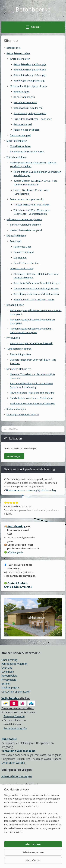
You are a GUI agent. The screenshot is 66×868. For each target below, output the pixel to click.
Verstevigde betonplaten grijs (29, 81)
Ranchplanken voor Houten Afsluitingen (31, 398)
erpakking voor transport (19, 751)
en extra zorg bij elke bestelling (31, 490)
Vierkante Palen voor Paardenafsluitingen (33, 403)
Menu (33, 27)
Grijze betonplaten (20, 59)
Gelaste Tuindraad (24, 252)
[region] (33, 815)
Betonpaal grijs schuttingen (28, 108)
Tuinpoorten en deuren (19, 349)
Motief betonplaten (17, 141)
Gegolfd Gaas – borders (26, 263)
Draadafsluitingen (16, 236)
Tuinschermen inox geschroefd (27, 199)
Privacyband (13, 338)
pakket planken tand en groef (26, 230)
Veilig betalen (10, 698)
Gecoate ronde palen (21, 268)
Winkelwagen (14, 456)
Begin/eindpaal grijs (24, 97)
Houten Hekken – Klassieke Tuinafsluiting (32, 392)
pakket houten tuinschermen (26, 225)
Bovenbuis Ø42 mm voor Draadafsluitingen (37, 283)
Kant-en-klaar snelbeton (27, 130)
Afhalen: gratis (15, 552)
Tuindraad (16, 241)
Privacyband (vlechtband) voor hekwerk (31, 343)
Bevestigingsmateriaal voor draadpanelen (36, 294)
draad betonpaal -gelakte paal (30, 113)
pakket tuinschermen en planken (24, 219)
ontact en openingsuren (17, 692)
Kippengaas (20, 257)
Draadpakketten (15, 305)
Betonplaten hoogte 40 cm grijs (30, 70)
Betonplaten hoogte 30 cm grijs (30, 64)
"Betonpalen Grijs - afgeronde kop (28, 86)
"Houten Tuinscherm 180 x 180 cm (31, 205)
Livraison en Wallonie (13, 763)
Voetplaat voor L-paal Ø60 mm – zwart (34, 299)
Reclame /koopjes (16, 409)
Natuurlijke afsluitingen (19, 369)
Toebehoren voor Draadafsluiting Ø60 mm (36, 289)
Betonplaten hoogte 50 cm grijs (30, 75)
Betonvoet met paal (21, 135)
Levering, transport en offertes (23, 414)
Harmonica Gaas (23, 246)
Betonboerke (14, 48)
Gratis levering (16, 526)
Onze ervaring (9, 660)
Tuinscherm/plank (16, 157)
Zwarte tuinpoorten (20, 354)
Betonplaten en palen (18, 53)
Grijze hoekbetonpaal (25, 102)
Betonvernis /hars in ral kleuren (27, 152)
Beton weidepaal (23, 124)
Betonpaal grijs (22, 91)
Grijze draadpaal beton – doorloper (33, 119)
